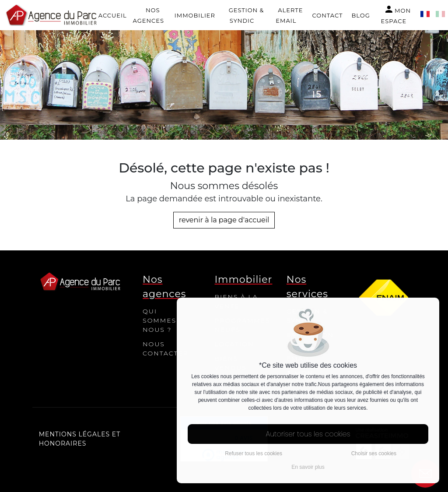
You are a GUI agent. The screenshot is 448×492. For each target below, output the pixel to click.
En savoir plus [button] (308, 467)
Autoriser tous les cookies (308, 434)
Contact (328, 15)
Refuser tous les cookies (254, 453)
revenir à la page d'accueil (224, 220)
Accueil (113, 15)
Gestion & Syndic (247, 15)
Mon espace (396, 14)
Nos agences (148, 15)
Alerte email (289, 15)
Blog (360, 15)
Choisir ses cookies (374, 453)
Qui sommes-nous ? (161, 320)
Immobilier (195, 15)
